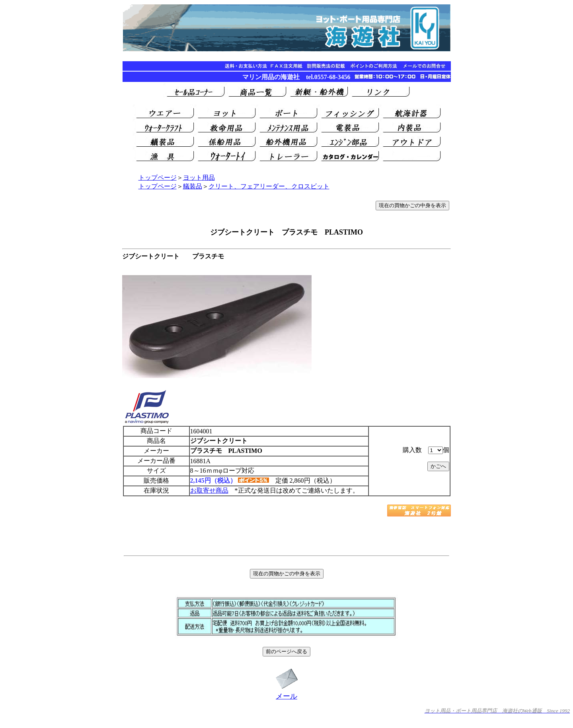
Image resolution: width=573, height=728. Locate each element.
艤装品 (193, 186)
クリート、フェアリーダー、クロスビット (269, 186)
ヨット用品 (199, 178)
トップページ (158, 178)
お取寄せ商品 (209, 490)
